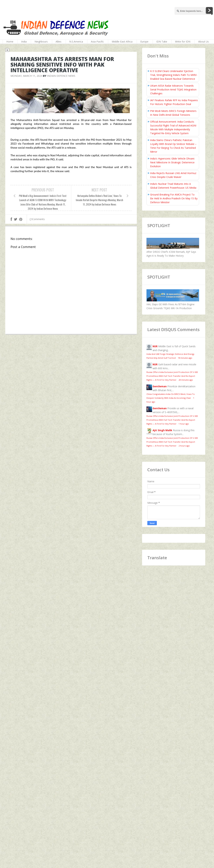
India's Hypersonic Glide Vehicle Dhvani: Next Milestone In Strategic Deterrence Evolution (172, 162)
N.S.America (76, 42)
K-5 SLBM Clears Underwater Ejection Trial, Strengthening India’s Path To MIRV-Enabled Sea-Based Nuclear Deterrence (174, 75)
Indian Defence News (61, 76)
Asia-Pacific (97, 42)
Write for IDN (183, 42)
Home (10, 42)
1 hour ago (184, 424)
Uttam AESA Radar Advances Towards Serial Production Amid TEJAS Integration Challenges (173, 89)
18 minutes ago (185, 358)
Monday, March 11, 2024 (26, 76)
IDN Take (162, 42)
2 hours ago (184, 446)
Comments (37, 219)
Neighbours (41, 42)
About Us (203, 42)
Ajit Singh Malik (162, 430)
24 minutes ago (186, 380)
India (24, 42)
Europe (144, 42)
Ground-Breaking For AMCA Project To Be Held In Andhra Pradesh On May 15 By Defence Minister (174, 198)
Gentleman (160, 386)
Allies (58, 42)
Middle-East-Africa (122, 42)
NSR (155, 346)
